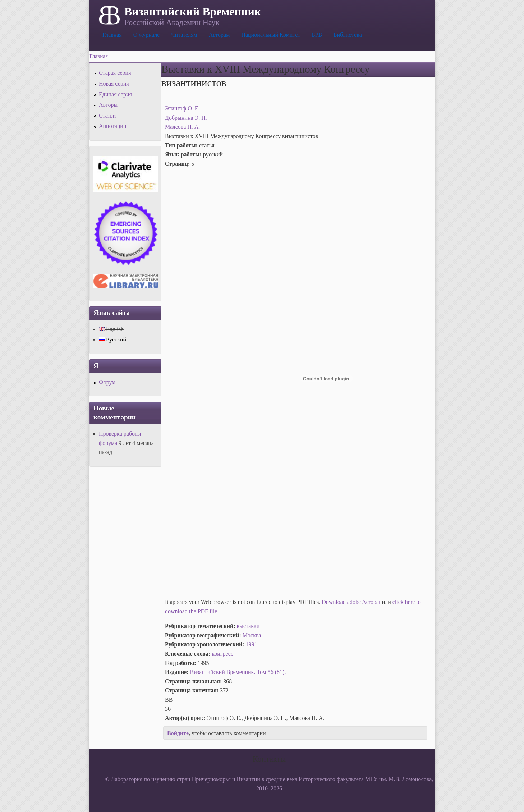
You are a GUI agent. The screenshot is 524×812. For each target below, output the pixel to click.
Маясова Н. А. (182, 127)
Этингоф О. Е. (182, 108)
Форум (107, 382)
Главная (112, 35)
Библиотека (348, 35)
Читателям (184, 35)
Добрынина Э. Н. (186, 118)
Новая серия (114, 84)
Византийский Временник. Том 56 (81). (238, 672)
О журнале (147, 35)
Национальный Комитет (271, 35)
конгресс (222, 654)
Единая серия (115, 94)
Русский (112, 340)
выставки (248, 626)
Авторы (108, 105)
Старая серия (115, 73)
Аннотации (112, 126)
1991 (252, 644)
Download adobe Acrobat (352, 602)
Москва (252, 635)
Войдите (178, 733)
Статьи (107, 116)
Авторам (219, 35)
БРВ (317, 35)
